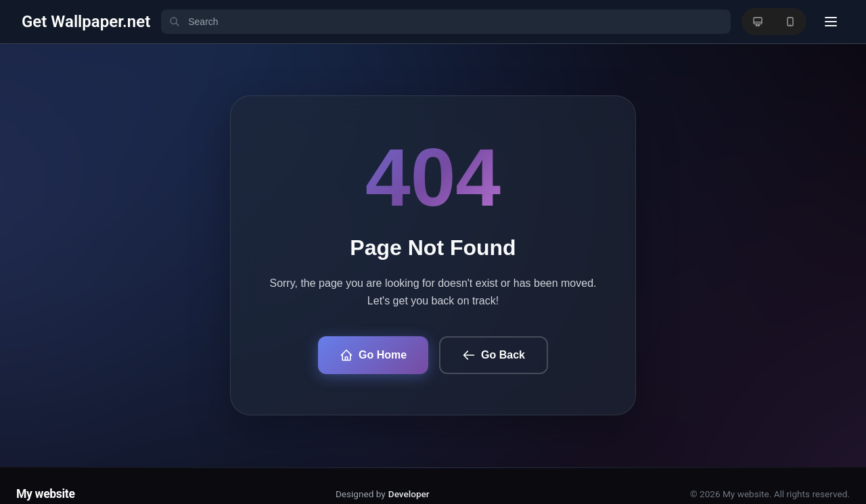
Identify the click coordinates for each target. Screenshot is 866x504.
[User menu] (831, 22)
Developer (409, 494)
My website (46, 494)
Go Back (494, 355)
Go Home (373, 355)
